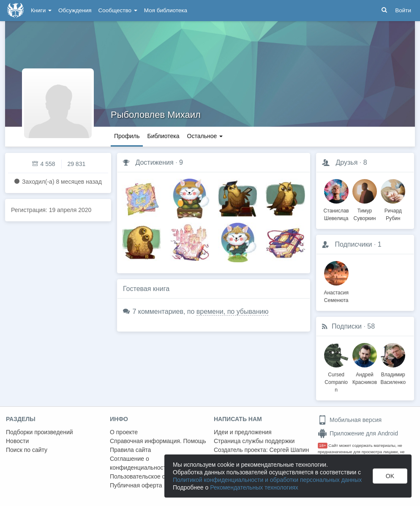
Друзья (346, 162)
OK (390, 476)
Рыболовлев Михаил (156, 115)
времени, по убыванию (233, 311)
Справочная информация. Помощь (158, 441)
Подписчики (353, 244)
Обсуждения (75, 10)
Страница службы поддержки (254, 441)
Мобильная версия (350, 420)
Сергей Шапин (289, 450)
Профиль (127, 136)
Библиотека (163, 136)
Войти (403, 10)
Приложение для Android (358, 433)
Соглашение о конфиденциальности (140, 463)
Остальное (205, 136)
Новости (17, 441)
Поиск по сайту (27, 450)
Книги (41, 10)
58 (371, 326)
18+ (323, 445)
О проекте (124, 432)
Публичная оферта (136, 485)
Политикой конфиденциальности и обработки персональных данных (267, 480)
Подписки (347, 326)
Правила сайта (130, 450)
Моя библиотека (166, 10)
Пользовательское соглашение (153, 476)
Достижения (154, 162)
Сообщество (118, 10)
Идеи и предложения (243, 432)
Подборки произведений (40, 432)
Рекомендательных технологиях (254, 487)
